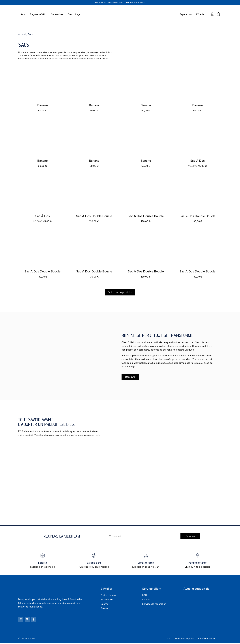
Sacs (23, 14)
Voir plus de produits (120, 292)
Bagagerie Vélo (38, 14)
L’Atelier (200, 14)
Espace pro (186, 14)
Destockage (74, 14)
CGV (167, 640)
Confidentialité (206, 640)
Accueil (22, 34)
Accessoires (57, 14)
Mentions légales (184, 640)
